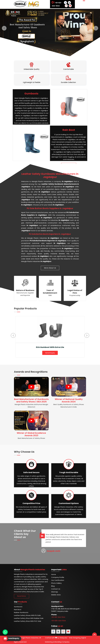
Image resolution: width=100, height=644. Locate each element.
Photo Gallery (56, 583)
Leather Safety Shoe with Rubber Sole (29, 618)
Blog (53, 586)
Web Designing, (75, 638)
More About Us (50, 268)
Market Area (56, 595)
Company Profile (58, 577)
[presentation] (13, 335)
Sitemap (55, 592)
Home (54, 574)
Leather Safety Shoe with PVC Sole (28, 621)
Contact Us (56, 589)
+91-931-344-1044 (58, 617)
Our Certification (58, 580)
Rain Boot (18, 610)
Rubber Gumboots (21, 612)
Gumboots (18, 607)
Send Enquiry (50, 353)
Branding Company (62, 642)
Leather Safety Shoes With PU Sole (27, 615)
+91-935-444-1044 (58, 621)
